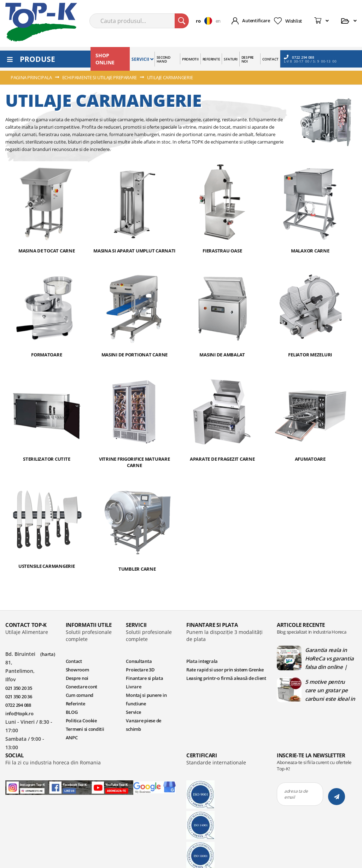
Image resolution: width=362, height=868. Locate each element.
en (218, 21)
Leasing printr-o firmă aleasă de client (226, 678)
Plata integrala (202, 661)
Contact (74, 661)
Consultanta (139, 661)
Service (133, 712)
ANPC (72, 738)
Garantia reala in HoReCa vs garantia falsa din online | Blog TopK (329, 658)
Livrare (133, 687)
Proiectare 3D (140, 670)
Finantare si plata (144, 678)
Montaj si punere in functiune (146, 699)
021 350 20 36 (19, 697)
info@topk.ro (19, 713)
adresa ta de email (296, 794)
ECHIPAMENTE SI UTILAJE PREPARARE (100, 77)
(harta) (48, 654)
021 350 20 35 (19, 688)
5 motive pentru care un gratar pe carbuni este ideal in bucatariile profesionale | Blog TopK (330, 690)
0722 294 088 (299, 57)
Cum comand (80, 695)
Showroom (77, 670)
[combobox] (139, 21)
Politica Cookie (81, 721)
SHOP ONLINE (105, 59)
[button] (206, 21)
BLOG (72, 712)
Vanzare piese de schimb (144, 725)
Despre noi (77, 678)
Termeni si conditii (85, 729)
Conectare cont (81, 687)
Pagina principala (32, 77)
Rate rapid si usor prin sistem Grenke (225, 670)
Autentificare (256, 21)
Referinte (75, 704)
